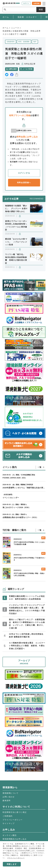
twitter (7, 75)
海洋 (35, 42)
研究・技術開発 (24, 42)
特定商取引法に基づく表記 (15, 812)
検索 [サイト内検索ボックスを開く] (41, 9)
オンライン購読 (10, 835)
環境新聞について (11, 793)
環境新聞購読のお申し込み (15, 839)
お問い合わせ (9, 797)
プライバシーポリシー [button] (16, 858)
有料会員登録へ (24, 183)
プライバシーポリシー (13, 820)
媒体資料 (7, 800)
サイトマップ (9, 823)
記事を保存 (13, 69)
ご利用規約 (8, 816)
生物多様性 (11, 42)
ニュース (15, 28)
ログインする (24, 173)
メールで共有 (28, 69)
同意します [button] (12, 864)
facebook (12, 75)
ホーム (6, 28)
